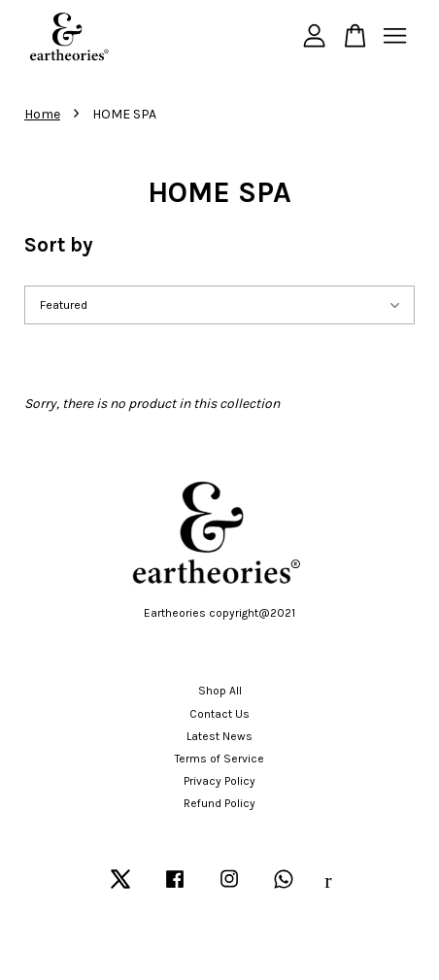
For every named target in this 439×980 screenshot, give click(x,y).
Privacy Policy (219, 781)
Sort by (59, 245)
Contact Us (219, 714)
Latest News (219, 736)
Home (42, 114)
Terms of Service (219, 759)
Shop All (220, 691)
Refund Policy (219, 803)
